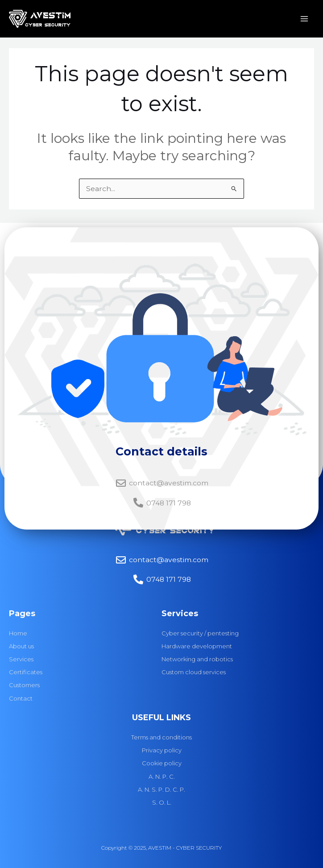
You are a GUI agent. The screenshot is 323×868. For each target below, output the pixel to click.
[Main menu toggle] (304, 20)
